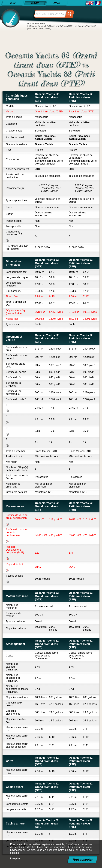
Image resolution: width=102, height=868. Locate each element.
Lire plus (16, 859)
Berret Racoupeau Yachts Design (46, 137)
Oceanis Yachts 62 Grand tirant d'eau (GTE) (47, 97)
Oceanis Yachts (44, 144)
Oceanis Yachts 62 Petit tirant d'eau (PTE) (81, 97)
